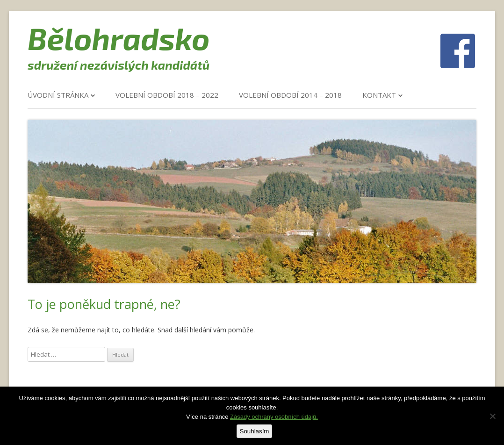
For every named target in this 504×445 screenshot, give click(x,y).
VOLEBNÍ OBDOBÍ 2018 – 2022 (167, 95)
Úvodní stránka (58, 95)
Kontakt (379, 95)
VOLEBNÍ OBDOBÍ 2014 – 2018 (290, 95)
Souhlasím (255, 431)
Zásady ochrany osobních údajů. (274, 417)
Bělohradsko (119, 38)
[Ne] (492, 416)
